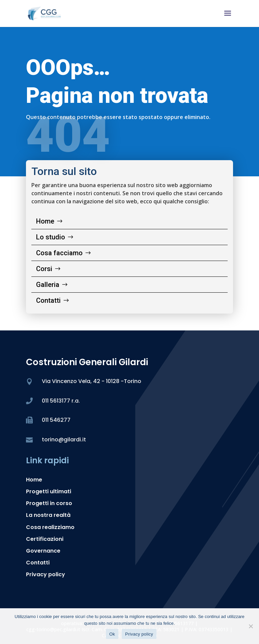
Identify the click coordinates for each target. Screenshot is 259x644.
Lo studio (51, 237)
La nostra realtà (48, 515)
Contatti (48, 300)
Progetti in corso (49, 503)
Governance (43, 551)
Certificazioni (45, 539)
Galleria (48, 285)
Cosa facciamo (59, 253)
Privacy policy (46, 574)
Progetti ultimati (49, 491)
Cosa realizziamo (50, 527)
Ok (112, 634)
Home (45, 221)
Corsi (44, 269)
